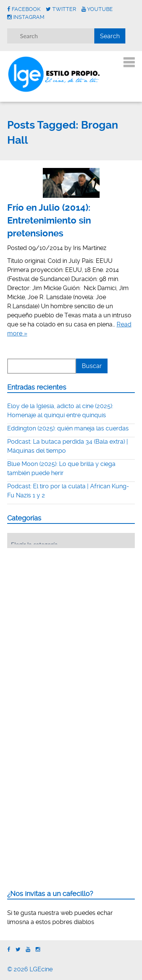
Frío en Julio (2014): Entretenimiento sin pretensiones (49, 220)
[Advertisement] (64, 601)
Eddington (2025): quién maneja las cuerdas (68, 428)
